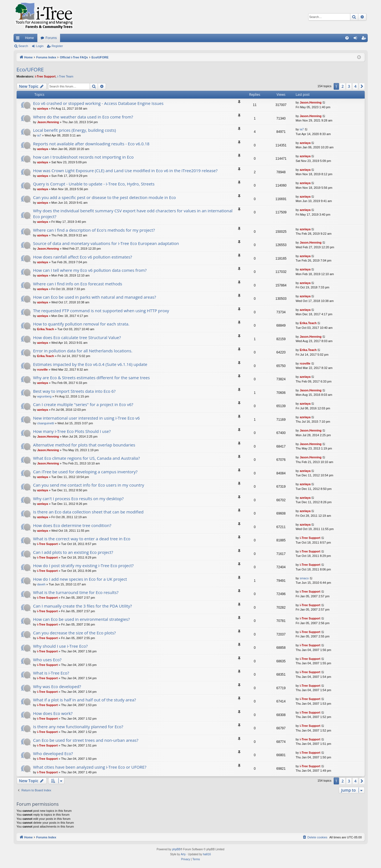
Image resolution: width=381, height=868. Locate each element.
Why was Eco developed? (57, 686)
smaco (304, 578)
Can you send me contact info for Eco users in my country (89, 485)
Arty (183, 854)
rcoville (42, 370)
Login (40, 46)
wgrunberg (44, 396)
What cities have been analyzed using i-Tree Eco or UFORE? (90, 767)
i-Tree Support (45, 76)
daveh (41, 584)
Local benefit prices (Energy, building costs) (75, 130)
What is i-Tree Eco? (51, 673)
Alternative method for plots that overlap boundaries (84, 445)
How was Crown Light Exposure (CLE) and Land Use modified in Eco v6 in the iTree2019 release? (125, 170)
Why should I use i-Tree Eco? (60, 646)
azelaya (42, 108)
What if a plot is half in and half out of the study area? (85, 700)
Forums (51, 38)
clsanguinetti (46, 423)
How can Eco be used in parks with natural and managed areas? (95, 297)
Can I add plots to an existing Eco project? (73, 552)
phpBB (176, 849)
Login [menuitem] (356, 39)
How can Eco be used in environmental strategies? (82, 619)
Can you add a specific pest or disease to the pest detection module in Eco (105, 197)
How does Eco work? (53, 713)
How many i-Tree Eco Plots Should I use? (72, 431)
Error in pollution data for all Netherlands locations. (83, 351)
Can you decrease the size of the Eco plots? (75, 633)
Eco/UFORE (30, 69)
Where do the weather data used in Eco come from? (83, 117)
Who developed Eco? (53, 753)
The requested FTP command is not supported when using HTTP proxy (101, 311)
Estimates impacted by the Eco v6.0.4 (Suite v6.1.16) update (90, 364)
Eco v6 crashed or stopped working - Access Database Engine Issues (98, 103)
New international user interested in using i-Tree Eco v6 (87, 418)
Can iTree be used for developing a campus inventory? (85, 472)
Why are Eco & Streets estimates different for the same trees (92, 378)
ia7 (39, 135)
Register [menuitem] (365, 39)
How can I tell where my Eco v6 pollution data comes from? (90, 270)
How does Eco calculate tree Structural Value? (77, 337)
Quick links (19, 39)
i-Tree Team (65, 76)
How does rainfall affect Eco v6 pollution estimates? (83, 257)
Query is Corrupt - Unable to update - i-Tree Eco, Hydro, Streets (94, 184)
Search (23, 46)
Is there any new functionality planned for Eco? (78, 727)
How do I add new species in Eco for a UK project (80, 579)
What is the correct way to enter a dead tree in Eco (82, 539)
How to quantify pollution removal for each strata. (81, 324)
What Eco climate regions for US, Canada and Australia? (87, 458)
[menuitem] (347, 38)
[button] (362, 86)
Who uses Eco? (47, 660)
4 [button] (355, 86)
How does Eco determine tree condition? (72, 525)
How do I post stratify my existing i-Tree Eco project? (84, 565)
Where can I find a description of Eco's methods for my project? (94, 230)
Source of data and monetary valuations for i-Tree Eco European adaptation (106, 243)
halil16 (207, 854)
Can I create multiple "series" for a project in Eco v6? (83, 404)
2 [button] (343, 86)
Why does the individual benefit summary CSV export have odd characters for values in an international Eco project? (133, 214)
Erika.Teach (46, 329)
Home (30, 38)
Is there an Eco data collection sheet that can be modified (88, 512)
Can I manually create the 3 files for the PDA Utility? (83, 606)
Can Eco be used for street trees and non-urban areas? (86, 740)
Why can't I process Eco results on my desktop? (79, 498)
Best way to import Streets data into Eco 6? (74, 391)
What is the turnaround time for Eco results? (76, 592)
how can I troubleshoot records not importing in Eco (84, 157)
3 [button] (349, 86)
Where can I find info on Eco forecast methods (78, 284)
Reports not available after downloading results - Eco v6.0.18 (91, 144)
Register (57, 46)
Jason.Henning (311, 102)
